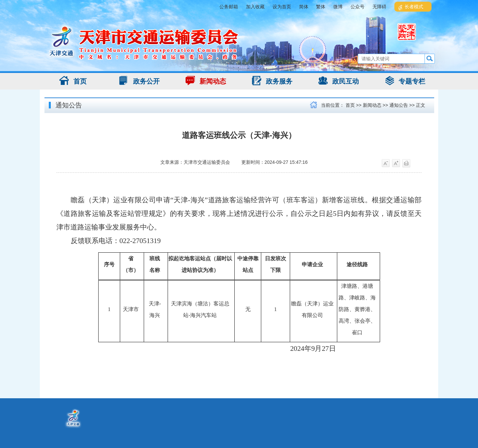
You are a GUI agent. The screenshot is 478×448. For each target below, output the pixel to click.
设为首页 (282, 7)
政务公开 (139, 81)
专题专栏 (405, 81)
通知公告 (69, 105)
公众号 (358, 7)
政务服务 (272, 81)
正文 (421, 105)
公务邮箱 (229, 7)
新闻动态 (206, 81)
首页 (73, 81)
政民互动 (339, 81)
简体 (304, 7)
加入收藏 (255, 7)
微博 (338, 7)
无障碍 (379, 7)
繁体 (321, 7)
